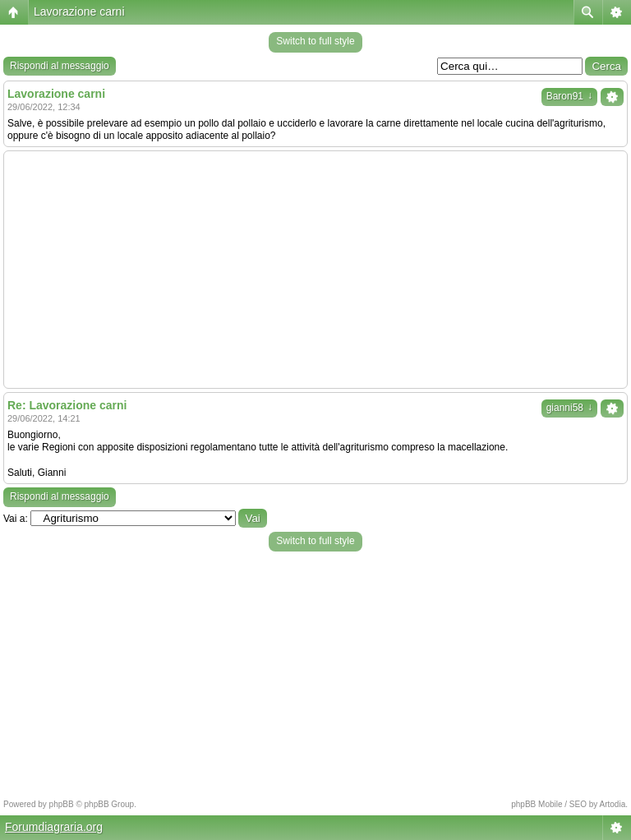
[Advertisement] (315, 270)
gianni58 (569, 408)
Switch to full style (315, 41)
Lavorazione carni (79, 12)
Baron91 (569, 96)
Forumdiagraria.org (54, 827)
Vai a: (16, 519)
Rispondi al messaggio (60, 66)
